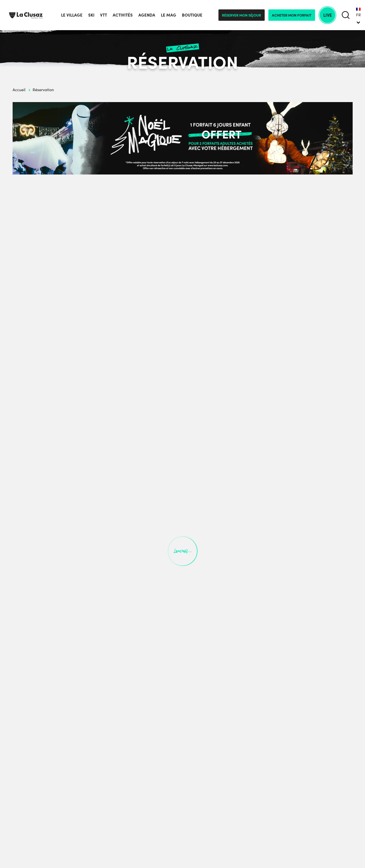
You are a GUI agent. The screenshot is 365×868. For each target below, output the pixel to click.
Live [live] (328, 15)
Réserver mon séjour (241, 15)
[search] (346, 15)
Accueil (19, 89)
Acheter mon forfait (292, 15)
